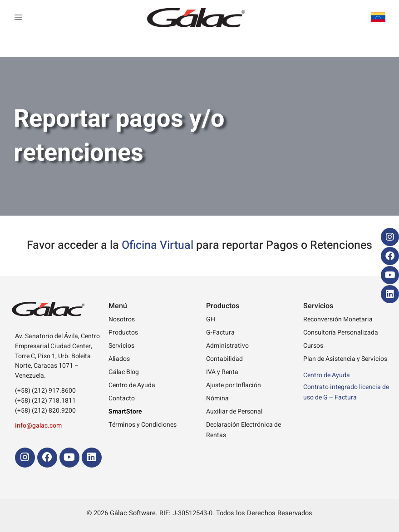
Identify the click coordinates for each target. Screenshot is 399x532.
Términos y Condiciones (143, 425)
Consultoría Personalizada (341, 332)
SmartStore (125, 411)
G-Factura (220, 332)
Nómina (217, 398)
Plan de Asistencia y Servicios (345, 359)
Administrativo (227, 346)
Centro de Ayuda (132, 385)
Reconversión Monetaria (338, 319)
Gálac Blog (124, 372)
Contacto (122, 398)
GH (211, 319)
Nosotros (122, 319)
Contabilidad (224, 359)
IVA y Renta (222, 372)
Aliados (119, 359)
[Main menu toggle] (18, 17)
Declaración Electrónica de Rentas (244, 430)
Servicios (121, 346)
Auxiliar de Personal (234, 411)
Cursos (313, 346)
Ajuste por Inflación (234, 385)
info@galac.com (38, 426)
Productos (123, 332)
